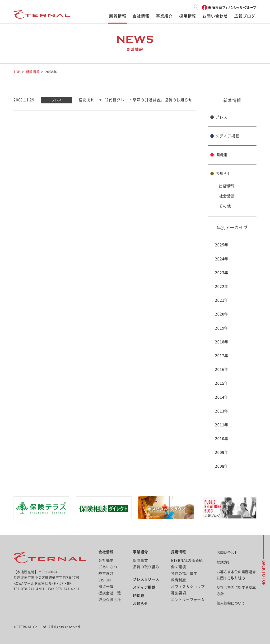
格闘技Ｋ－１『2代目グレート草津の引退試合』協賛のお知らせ (135, 100)
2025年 (222, 245)
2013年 (222, 411)
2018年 (222, 342)
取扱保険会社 (110, 599)
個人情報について (231, 603)
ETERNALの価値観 (187, 560)
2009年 (222, 452)
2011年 (222, 425)
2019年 (222, 328)
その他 (225, 206)
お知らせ (221, 174)
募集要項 (179, 593)
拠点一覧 (106, 586)
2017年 (222, 355)
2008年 (222, 466)
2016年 (222, 369)
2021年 (222, 300)
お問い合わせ (215, 16)
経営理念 (106, 573)
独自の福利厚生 (184, 573)
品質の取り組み (146, 567)
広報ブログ (245, 16)
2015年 (222, 383)
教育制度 (179, 580)
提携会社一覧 (110, 593)
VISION (105, 580)
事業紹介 (164, 16)
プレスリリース (146, 579)
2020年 (222, 314)
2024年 (222, 259)
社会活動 (227, 196)
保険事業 (140, 560)
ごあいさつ (108, 567)
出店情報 (227, 186)
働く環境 (179, 567)
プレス (219, 117)
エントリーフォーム (188, 599)
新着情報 (118, 16)
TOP (17, 72)
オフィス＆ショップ (188, 586)
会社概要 (106, 560)
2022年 (222, 286)
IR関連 (219, 155)
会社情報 (141, 16)
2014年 (222, 397)
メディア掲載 (225, 136)
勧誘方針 (224, 562)
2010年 (222, 439)
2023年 (222, 272)
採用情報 (188, 16)
